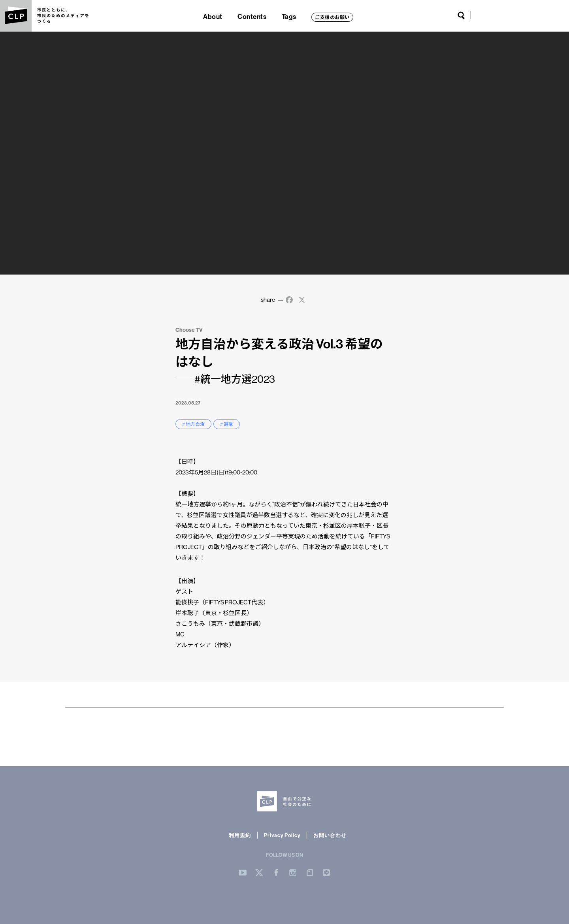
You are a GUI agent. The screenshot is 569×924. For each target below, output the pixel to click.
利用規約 (240, 835)
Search (461, 15)
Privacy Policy (282, 835)
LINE (549, 15)
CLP (16, 16)
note (535, 15)
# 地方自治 (193, 424)
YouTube (482, 15)
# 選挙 (227, 424)
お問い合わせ (330, 835)
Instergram (293, 873)
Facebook (509, 15)
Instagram (521, 15)
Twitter (496, 15)
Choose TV (189, 330)
